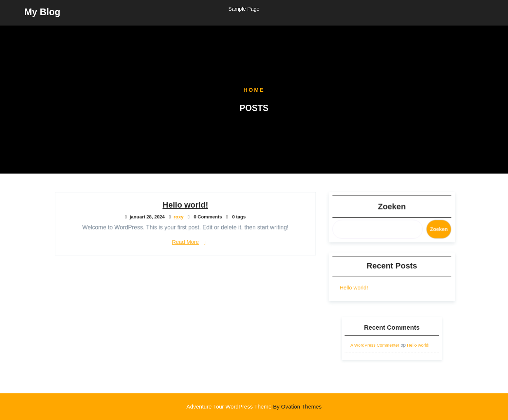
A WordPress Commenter (378, 344)
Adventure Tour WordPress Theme (254, 406)
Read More (185, 241)
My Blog (42, 11)
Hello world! (185, 205)
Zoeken (392, 207)
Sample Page (244, 8)
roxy (179, 217)
